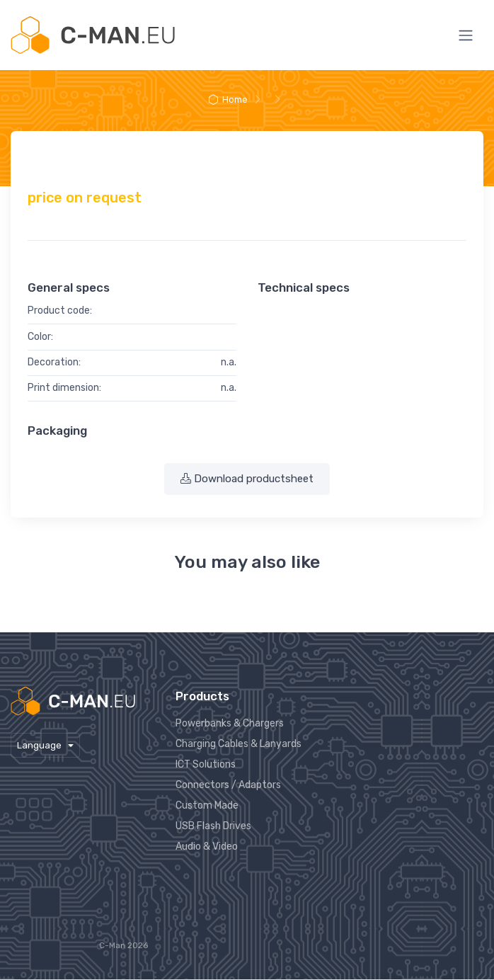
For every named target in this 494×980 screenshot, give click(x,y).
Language (40, 745)
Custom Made (207, 805)
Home (227, 99)
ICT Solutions (206, 764)
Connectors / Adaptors (228, 785)
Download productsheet (247, 479)
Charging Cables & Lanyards (239, 744)
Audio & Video (207, 847)
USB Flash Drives (213, 826)
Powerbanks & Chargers (230, 723)
